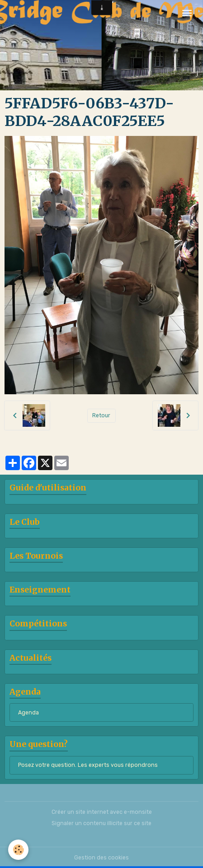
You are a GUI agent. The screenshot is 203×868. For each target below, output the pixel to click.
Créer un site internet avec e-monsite (102, 812)
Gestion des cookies (101, 858)
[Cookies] (18, 850)
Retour (101, 415)
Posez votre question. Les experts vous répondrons (88, 765)
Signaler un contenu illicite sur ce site (101, 823)
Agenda (28, 713)
